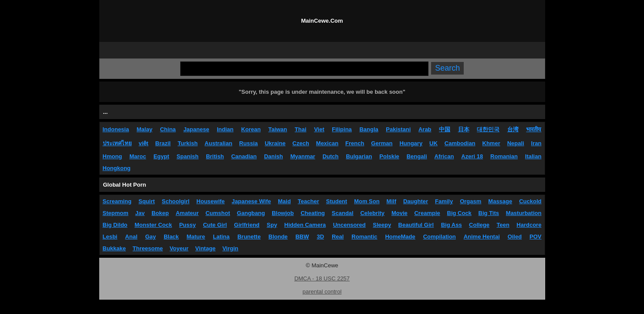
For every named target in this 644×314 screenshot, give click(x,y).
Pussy (187, 225)
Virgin (231, 248)
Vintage (205, 248)
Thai (301, 129)
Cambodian (460, 143)
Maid (284, 201)
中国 (445, 129)
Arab (425, 129)
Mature (196, 237)
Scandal (343, 213)
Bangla (369, 129)
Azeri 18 (472, 156)
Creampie (427, 213)
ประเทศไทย (117, 143)
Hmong (113, 156)
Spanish (187, 156)
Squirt (147, 201)
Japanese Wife (251, 201)
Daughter (416, 201)
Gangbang (251, 213)
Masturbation (524, 213)
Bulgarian (359, 156)
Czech (301, 143)
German (382, 143)
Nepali (516, 143)
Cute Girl (215, 225)
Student (337, 201)
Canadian (244, 156)
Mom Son (367, 201)
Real (338, 237)
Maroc (138, 156)
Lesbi (110, 237)
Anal (131, 237)
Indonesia (116, 129)
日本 (464, 129)
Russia (248, 143)
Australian (219, 143)
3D (320, 237)
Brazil (163, 143)
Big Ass (452, 225)
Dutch (331, 156)
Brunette (249, 237)
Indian (225, 129)
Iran (536, 143)
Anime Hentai (482, 237)
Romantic (364, 237)
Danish (273, 156)
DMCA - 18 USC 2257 (322, 278)
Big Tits (489, 213)
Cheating (313, 213)
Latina (221, 237)
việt (143, 143)
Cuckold (530, 201)
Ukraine (275, 143)
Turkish (188, 143)
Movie (400, 213)
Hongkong (117, 168)
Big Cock (459, 213)
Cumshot (218, 213)
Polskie (389, 156)
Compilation (440, 237)
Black (171, 237)
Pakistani (398, 129)
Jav (140, 213)
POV (535, 237)
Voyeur (179, 248)
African (444, 156)
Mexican (327, 143)
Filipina (342, 129)
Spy (272, 225)
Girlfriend (247, 225)
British (215, 156)
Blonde (278, 237)
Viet (319, 129)
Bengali (417, 156)
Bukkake (114, 248)
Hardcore (529, 225)
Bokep (160, 213)
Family (444, 201)
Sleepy (382, 225)
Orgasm (470, 201)
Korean (251, 129)
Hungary (411, 143)
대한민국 (488, 129)
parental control (322, 292)
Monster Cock (153, 225)
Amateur (187, 213)
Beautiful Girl (416, 225)
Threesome (148, 248)
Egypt (161, 156)
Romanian (504, 156)
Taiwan (278, 129)
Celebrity (372, 213)
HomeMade (400, 237)
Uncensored (349, 225)
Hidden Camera (305, 225)
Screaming (117, 201)
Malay (145, 129)
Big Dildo (115, 225)
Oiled (515, 237)
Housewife (211, 201)
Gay (150, 237)
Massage (500, 201)
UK (433, 143)
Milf (391, 201)
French (355, 143)
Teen (503, 225)
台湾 (513, 129)
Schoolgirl (176, 201)
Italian (533, 156)
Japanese (196, 129)
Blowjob (283, 213)
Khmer (491, 143)
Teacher (309, 201)
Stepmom (116, 213)
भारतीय (534, 129)
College (479, 225)
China (168, 129)
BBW (302, 237)
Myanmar (303, 156)
